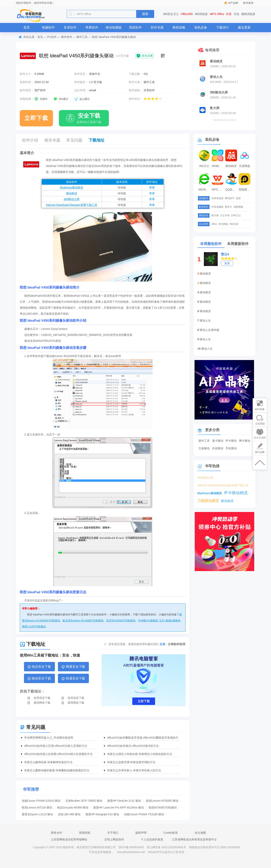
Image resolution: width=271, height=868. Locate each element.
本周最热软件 (211, 244)
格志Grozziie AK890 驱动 (73, 807)
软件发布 (248, 3)
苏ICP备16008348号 (131, 847)
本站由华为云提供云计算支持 (166, 852)
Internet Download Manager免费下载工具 (72, 205)
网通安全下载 (73, 667)
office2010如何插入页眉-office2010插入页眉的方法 (56, 746)
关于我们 (113, 833)
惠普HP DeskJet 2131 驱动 (124, 801)
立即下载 (36, 118)
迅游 (238, 198)
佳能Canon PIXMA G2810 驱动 (41, 801)
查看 (152, 187)
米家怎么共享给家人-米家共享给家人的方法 (134, 770)
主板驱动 (204, 448)
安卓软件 (70, 27)
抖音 (229, 14)
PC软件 (52, 37)
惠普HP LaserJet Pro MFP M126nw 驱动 (118, 807)
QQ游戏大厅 (232, 189)
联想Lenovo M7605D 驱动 (162, 801)
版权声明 (141, 833)
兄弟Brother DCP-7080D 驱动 (84, 801)
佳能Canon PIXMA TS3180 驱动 (144, 814)
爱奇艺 (228, 207)
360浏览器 (201, 14)
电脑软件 (48, 27)
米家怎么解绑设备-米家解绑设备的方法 (48, 762)
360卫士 (204, 166)
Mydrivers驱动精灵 (72, 187)
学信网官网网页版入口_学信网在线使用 (49, 738)
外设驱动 (218, 448)
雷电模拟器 (245, 189)
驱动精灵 (72, 193)
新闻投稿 (85, 833)
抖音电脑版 (217, 207)
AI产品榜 (233, 3)
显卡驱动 (218, 441)
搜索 (145, 14)
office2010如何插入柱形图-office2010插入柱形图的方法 (58, 754)
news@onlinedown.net (131, 852)
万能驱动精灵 (208, 501)
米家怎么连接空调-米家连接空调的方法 (131, 762)
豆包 (236, 14)
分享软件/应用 (177, 644)
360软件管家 (218, 166)
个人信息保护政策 (152, 839)
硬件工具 (82, 37)
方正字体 (225, 215)
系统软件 (135, 27)
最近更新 (244, 27)
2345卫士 (236, 215)
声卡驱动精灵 (236, 493)
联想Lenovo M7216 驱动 (37, 807)
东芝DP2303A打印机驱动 (121, 620)
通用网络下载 (39, 703)
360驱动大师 (72, 199)
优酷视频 (238, 207)
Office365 (187, 14)
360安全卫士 (171, 14)
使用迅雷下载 (39, 698)
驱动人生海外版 (209, 330)
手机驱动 (231, 448)
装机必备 (201, 27)
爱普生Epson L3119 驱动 (37, 814)
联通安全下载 (73, 679)
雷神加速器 (217, 198)
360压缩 (234, 224)
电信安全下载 (39, 667)
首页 (27, 27)
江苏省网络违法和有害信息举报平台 (194, 839)
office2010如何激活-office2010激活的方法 (133, 746)
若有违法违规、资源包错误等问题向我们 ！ (138, 644)
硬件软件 (67, 37)
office (214, 224)
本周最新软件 (238, 244)
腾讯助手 (230, 198)
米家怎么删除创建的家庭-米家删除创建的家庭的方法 (57, 770)
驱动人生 (205, 320)
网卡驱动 (245, 441)
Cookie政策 (171, 833)
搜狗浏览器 (248, 14)
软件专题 (157, 27)
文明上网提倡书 (114, 839)
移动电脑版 (114, 27)
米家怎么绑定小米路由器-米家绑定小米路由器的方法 (140, 754)
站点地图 (200, 833)
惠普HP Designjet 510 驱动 (102, 814)
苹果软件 (92, 27)
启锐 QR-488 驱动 (69, 814)
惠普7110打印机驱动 (34, 626)
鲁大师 (215, 215)
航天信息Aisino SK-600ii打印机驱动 (83, 620)
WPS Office (217, 14)
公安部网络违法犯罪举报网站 (69, 839)
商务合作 (57, 833)
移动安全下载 (39, 679)
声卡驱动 (231, 441)
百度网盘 (245, 166)
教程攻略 (179, 27)
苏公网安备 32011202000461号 (167, 847)
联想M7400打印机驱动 (163, 807)
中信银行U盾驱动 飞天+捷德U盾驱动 (159, 620)
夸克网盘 (223, 224)
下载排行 (222, 27)
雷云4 (225, 254)
